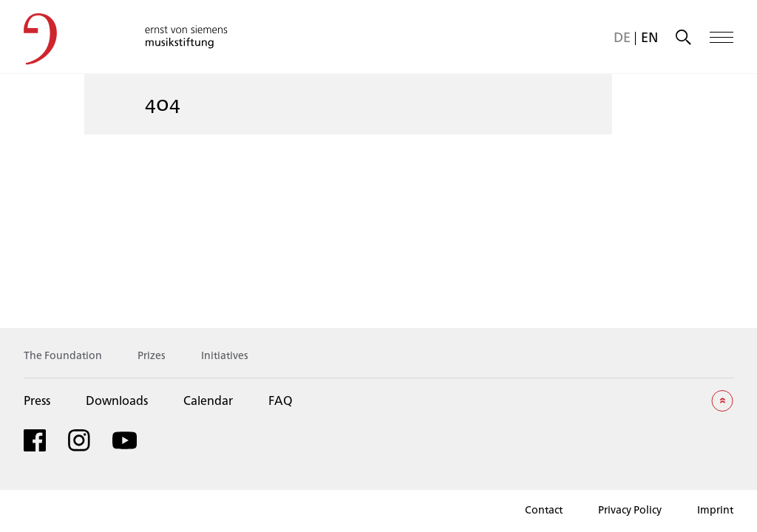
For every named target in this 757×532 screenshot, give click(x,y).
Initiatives (225, 355)
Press (37, 400)
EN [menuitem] (649, 37)
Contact (544, 509)
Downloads (117, 400)
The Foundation (63, 355)
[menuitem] (622, 37)
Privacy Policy (630, 509)
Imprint (715, 509)
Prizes (152, 355)
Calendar (208, 400)
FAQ (281, 400)
